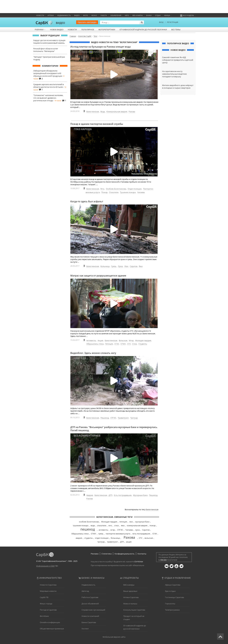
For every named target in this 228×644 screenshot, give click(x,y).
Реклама (95, 554)
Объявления (116, 15)
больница (115, 538)
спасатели (102, 525)
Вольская (123, 340)
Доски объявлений (90, 604)
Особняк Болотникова (116, 189)
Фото (86, 15)
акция (129, 542)
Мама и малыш (130, 604)
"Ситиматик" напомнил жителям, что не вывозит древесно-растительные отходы (48, 98)
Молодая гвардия (143, 340)
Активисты (91, 340)
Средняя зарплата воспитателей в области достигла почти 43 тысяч (48, 86)
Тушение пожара (128, 192)
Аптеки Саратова (131, 597)
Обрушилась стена (95, 344)
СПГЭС (113, 418)
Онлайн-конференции (50, 622)
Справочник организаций (93, 610)
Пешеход (105, 418)
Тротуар (134, 418)
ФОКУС (94, 15)
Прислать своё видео (87, 22)
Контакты (142, 554)
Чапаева (141, 192)
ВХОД (161, 22)
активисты (103, 530)
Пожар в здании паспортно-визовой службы (97, 124)
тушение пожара (81, 525)
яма (123, 525)
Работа (104, 15)
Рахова (132, 112)
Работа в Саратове (90, 597)
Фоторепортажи (107, 30)
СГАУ (117, 344)
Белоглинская (93, 112)
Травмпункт (123, 418)
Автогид (85, 591)
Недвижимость (64, 15)
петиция (123, 522)
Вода (103, 112)
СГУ (129, 344)
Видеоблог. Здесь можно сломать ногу (93, 353)
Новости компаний (90, 616)
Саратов (134, 266)
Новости (40, 15)
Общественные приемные (52, 629)
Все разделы (187, 15)
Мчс (102, 189)
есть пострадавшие (141, 534)
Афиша (167, 15)
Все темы (176, 30)
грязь (101, 534)
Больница (105, 266)
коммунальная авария (137, 525)
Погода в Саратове (48, 610)
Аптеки (51, 15)
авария (79, 538)
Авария (90, 495)
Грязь (114, 266)
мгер (113, 530)
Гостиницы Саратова (174, 597)
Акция (100, 340)
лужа (137, 530)
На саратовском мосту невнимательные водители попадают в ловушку (174, 74)
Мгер (131, 340)
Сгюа (135, 344)
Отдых (158, 15)
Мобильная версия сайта (114, 637)
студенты (88, 538)
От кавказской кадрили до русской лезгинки (143, 30)
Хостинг (85, 629)
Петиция (109, 344)
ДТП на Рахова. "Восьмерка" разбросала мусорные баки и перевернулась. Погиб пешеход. (114, 429)
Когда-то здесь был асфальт (87, 201)
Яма (141, 266)
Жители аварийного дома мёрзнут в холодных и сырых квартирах (178, 87)
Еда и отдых (170, 591)
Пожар (104, 192)
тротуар (101, 542)
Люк (126, 266)
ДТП (110, 495)
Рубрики (40, 30)
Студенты (143, 344)
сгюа (116, 525)
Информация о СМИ (45, 566)
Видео (77, 15)
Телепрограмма (172, 610)
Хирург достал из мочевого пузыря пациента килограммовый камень (49, 42)
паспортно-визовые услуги (118, 534)
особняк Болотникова (89, 522)
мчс (110, 525)
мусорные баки (142, 522)
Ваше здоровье (130, 591)
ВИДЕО (60, 23)
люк (131, 522)
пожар (153, 525)
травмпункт (112, 542)
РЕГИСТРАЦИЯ (173, 22)
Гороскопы (170, 604)
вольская (149, 538)
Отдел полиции (135, 189)
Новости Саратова (48, 585)
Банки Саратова (89, 622)
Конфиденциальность (125, 554)
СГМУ (123, 344)
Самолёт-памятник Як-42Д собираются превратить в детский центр (178, 60)
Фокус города (46, 604)
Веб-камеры (138, 15)
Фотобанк (44, 616)
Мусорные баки (140, 495)
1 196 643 (162, 560)
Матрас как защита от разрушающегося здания (98, 276)
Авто (127, 15)
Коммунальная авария (117, 112)
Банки (149, 15)
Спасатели (114, 192)
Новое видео (57, 30)
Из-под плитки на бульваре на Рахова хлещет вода (100, 47)
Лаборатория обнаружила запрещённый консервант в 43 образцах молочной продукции (48, 73)
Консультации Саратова (134, 610)
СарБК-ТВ (44, 597)
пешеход (88, 529)
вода (93, 525)
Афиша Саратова (173, 585)
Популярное (88, 30)
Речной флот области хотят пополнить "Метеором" (46, 50)
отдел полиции (102, 538)
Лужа (120, 266)
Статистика (107, 554)
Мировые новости (48, 591)
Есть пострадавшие (123, 495)
